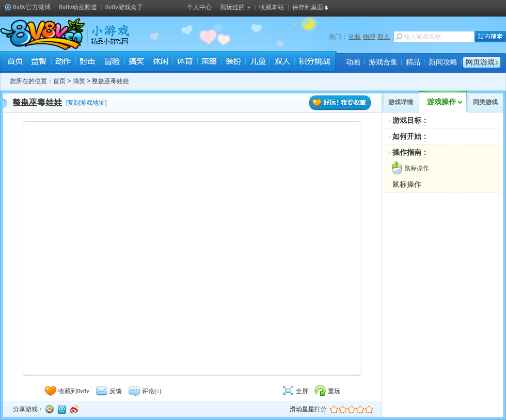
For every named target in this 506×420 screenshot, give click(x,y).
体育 (185, 62)
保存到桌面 (308, 7)
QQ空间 (49, 409)
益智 (39, 62)
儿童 (257, 62)
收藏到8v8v (67, 391)
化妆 (355, 37)
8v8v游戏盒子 (124, 7)
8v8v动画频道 (78, 7)
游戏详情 (401, 102)
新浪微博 (74, 409)
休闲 (160, 62)
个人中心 (199, 7)
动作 (63, 62)
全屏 (295, 391)
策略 (209, 62)
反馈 (108, 391)
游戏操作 (441, 102)
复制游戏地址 (86, 103)
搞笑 (136, 62)
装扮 (233, 62)
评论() (145, 391)
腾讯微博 (61, 409)
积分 (314, 62)
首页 (15, 62)
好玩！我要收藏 (340, 103)
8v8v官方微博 (32, 7)
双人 (384, 37)
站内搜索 (490, 37)
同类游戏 (485, 102)
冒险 (112, 62)
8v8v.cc (43, 34)
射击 (88, 62)
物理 (369, 37)
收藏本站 (272, 7)
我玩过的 (235, 7)
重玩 (327, 391)
